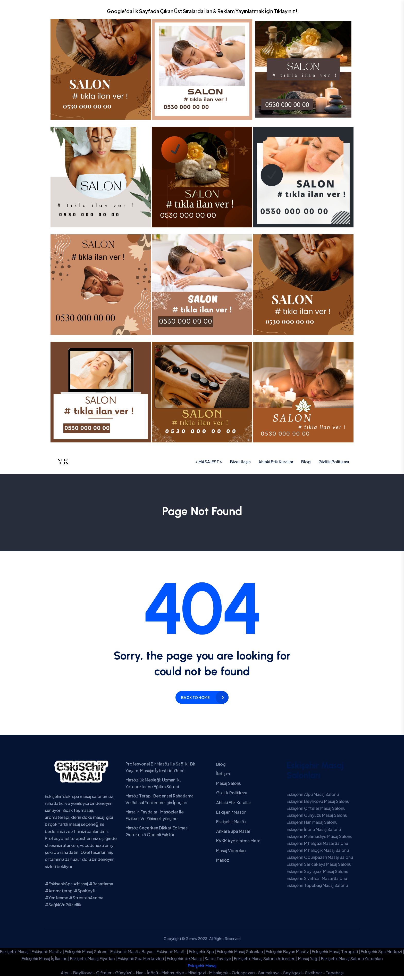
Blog (306, 462)
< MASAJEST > (209, 462)
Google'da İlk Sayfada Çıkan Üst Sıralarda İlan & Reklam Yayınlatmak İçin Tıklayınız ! (202, 11)
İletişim (223, 774)
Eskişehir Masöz (231, 822)
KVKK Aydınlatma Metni (239, 841)
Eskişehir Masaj (202, 966)
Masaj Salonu (229, 783)
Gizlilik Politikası (334, 462)
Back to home (195, 697)
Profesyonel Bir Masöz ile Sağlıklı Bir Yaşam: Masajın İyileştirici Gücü (160, 767)
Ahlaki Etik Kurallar (276, 462)
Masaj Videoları (231, 850)
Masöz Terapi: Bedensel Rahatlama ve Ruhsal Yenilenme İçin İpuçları (159, 799)
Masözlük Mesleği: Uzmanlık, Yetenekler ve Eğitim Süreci (153, 783)
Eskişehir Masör (231, 812)
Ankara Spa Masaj (233, 831)
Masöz (223, 860)
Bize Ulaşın (240, 462)
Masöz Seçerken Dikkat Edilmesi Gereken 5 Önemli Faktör (157, 831)
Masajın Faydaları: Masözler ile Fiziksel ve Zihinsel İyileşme (155, 815)
